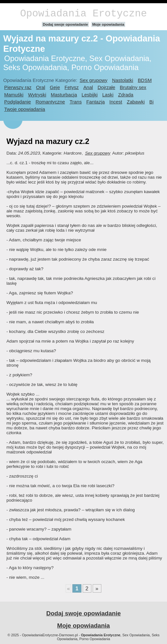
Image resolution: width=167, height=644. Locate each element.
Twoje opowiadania (25, 109)
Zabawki (136, 102)
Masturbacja (64, 95)
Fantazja (95, 102)
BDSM (145, 80)
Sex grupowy (93, 80)
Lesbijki (90, 95)
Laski (108, 95)
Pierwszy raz (18, 87)
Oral (41, 87)
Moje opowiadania (108, 24)
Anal (88, 87)
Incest (116, 102)
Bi (151, 102)
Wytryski (37, 95)
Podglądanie (18, 102)
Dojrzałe (106, 87)
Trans (76, 102)
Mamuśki (14, 95)
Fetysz (72, 87)
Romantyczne (50, 102)
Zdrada (126, 95)
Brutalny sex (133, 87)
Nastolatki (123, 80)
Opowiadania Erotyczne (83, 14)
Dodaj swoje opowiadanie (65, 24)
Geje (55, 87)
